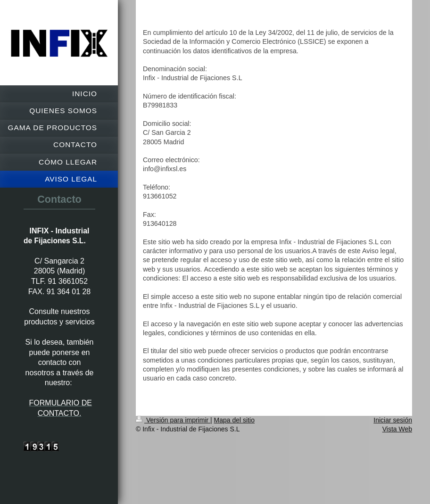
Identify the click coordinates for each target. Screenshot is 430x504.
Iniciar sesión (393, 420)
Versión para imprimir (173, 420)
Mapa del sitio (234, 420)
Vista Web (397, 429)
